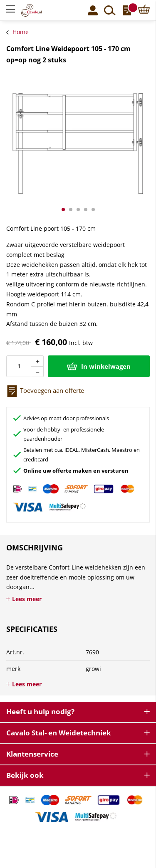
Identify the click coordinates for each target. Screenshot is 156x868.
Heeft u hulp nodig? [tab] (40, 711)
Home (21, 32)
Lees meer (27, 599)
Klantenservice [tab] (32, 754)
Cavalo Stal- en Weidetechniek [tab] (59, 733)
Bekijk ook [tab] (25, 775)
